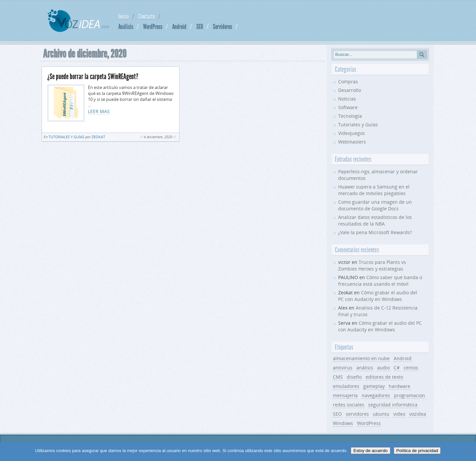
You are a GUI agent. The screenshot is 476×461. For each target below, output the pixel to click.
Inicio (123, 17)
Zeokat (98, 137)
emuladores (346, 386)
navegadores (376, 395)
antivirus (343, 368)
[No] (468, 452)
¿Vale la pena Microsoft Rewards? (375, 232)
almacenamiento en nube (361, 358)
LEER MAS (99, 111)
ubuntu (381, 414)
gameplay (374, 386)
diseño (354, 377)
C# (397, 368)
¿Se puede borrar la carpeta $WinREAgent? (93, 77)
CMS (338, 377)
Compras (348, 82)
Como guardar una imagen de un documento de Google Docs (375, 205)
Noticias (347, 99)
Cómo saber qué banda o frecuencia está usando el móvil (380, 281)
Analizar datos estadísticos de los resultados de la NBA (375, 220)
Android (179, 26)
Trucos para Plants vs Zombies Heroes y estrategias (372, 265)
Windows (343, 423)
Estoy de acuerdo (371, 451)
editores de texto (384, 377)
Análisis (126, 26)
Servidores (222, 26)
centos (411, 368)
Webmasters (352, 142)
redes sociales (349, 405)
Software (348, 107)
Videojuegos (352, 133)
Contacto (147, 17)
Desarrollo (350, 90)
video (399, 414)
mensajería (345, 395)
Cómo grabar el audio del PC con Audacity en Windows (378, 296)
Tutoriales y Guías (66, 137)
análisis (365, 368)
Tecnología (350, 116)
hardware (399, 386)
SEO (200, 26)
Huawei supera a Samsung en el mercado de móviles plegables (374, 190)
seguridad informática (393, 405)
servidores (357, 414)
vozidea (418, 414)
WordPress (153, 26)
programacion (410, 395)
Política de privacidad (417, 451)
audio (383, 368)
